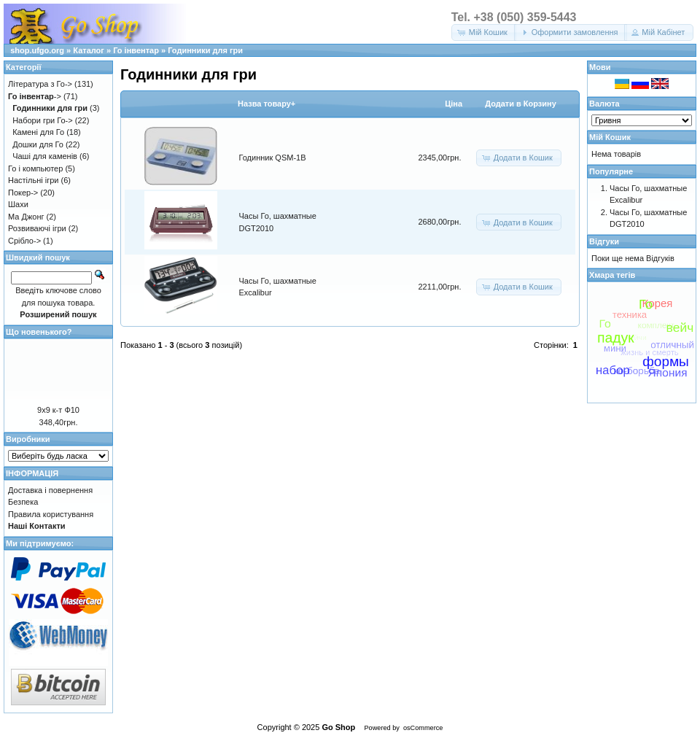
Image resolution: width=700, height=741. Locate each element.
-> (35, 96)
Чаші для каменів (45, 156)
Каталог (89, 50)
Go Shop (338, 727)
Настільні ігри (34, 180)
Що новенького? (39, 332)
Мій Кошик (610, 137)
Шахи (18, 204)
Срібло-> (24, 241)
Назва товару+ (267, 104)
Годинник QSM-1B (273, 158)
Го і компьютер (35, 168)
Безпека (23, 502)
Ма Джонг (26, 217)
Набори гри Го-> (43, 120)
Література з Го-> (40, 84)
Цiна (454, 104)
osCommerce (423, 728)
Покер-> (23, 193)
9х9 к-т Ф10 (58, 410)
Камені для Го (38, 132)
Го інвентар (136, 50)
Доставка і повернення (50, 490)
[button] (484, 32)
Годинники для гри (205, 50)
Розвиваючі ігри (37, 228)
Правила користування (51, 514)
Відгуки (604, 241)
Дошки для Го (38, 144)
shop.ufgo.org (37, 50)
